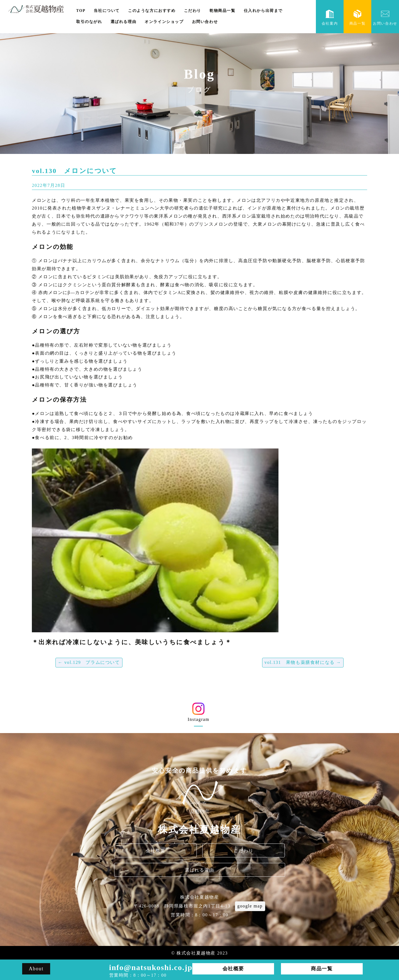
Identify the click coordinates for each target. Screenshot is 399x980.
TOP (81, 11)
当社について (107, 11)
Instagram (199, 714)
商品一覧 (357, 18)
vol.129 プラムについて (89, 662)
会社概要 (155, 851)
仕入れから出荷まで (263, 11)
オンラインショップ (164, 22)
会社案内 (330, 18)
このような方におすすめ (152, 11)
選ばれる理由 (124, 22)
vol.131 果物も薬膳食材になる (303, 662)
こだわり (193, 11)
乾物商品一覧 (222, 11)
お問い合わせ (205, 22)
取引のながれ (89, 22)
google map (250, 906)
